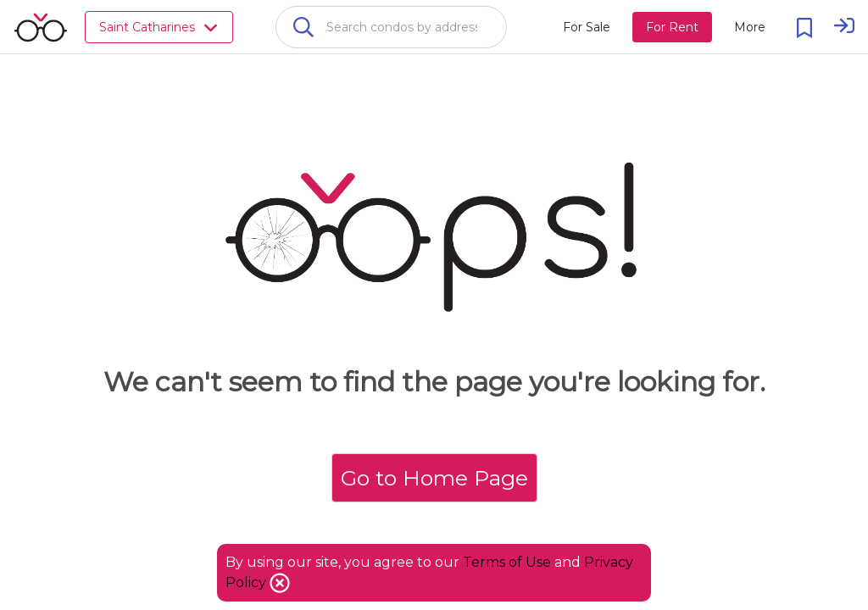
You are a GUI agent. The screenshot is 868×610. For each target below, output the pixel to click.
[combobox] (391, 27)
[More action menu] (750, 27)
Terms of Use (507, 562)
